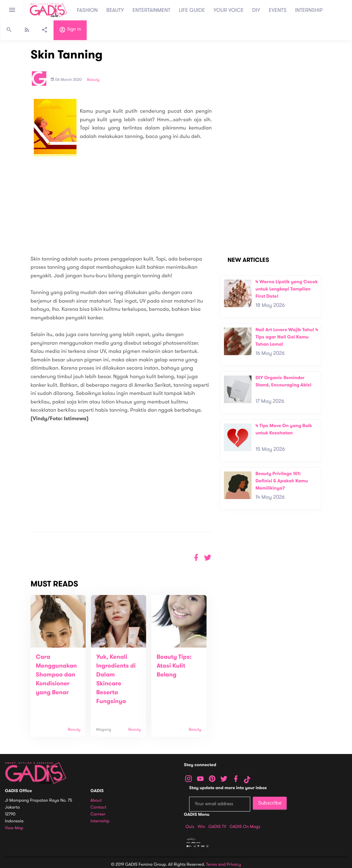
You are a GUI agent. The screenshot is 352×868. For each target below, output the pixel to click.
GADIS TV (217, 827)
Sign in (70, 31)
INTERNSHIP (309, 10)
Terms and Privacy (224, 864)
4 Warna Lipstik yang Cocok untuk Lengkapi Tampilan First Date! (287, 289)
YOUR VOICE (229, 10)
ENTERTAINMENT (152, 10)
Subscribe (270, 803)
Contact (99, 807)
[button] (208, 558)
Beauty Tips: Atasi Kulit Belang (174, 666)
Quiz (190, 827)
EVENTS (278, 10)
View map (14, 828)
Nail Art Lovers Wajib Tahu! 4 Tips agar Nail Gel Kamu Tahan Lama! (287, 337)
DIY (256, 10)
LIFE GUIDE (192, 10)
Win (201, 827)
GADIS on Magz (245, 827)
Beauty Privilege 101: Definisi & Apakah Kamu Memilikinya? (282, 481)
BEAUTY (115, 10)
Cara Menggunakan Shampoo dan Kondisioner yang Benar (56, 675)
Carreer (98, 814)
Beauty (93, 80)
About (96, 800)
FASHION (87, 10)
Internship (100, 821)
